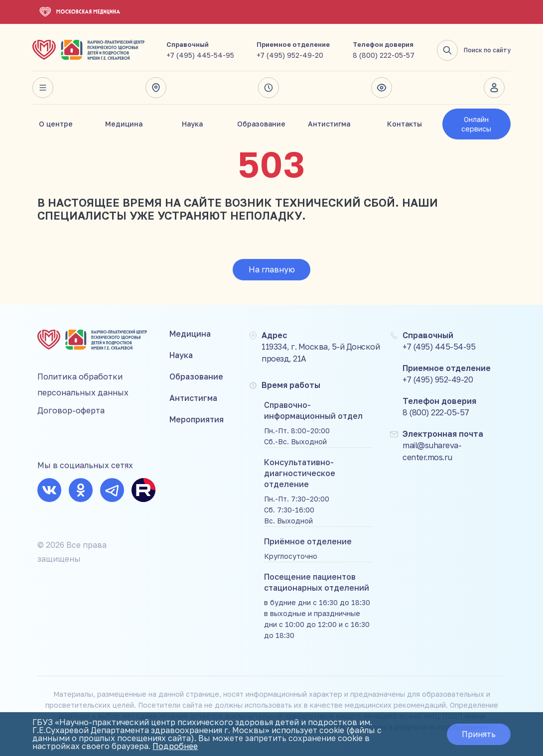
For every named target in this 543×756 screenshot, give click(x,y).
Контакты (405, 124)
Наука (192, 124)
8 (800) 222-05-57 (384, 55)
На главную (272, 269)
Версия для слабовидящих (382, 88)
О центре (56, 124)
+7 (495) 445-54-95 (200, 55)
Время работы (269, 88)
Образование (261, 124)
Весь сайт (43, 88)
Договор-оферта (71, 410)
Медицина (124, 124)
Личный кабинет (494, 88)
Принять (479, 734)
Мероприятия (197, 419)
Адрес (156, 88)
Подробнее (175, 746)
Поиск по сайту (474, 50)
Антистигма (329, 124)
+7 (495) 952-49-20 (290, 55)
